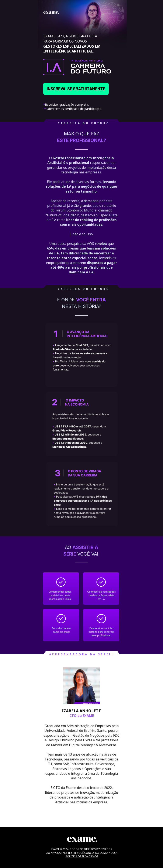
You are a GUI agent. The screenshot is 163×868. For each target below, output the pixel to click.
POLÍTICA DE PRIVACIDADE (82, 856)
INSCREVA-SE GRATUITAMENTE (76, 89)
